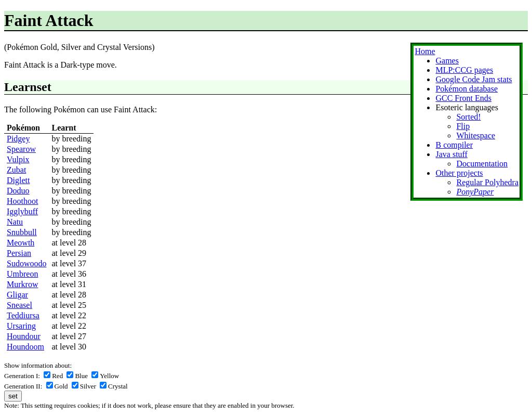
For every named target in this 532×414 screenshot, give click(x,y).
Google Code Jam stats (474, 79)
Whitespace (476, 135)
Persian (19, 253)
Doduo (18, 191)
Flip (463, 126)
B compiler (454, 145)
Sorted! (468, 117)
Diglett (18, 180)
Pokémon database (467, 89)
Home (425, 51)
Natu (15, 222)
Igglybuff (22, 211)
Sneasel (19, 305)
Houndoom (25, 347)
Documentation (482, 164)
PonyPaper (475, 192)
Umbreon (22, 274)
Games (447, 61)
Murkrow (22, 284)
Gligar (17, 295)
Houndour (24, 336)
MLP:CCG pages (464, 70)
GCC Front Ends (463, 98)
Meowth (21, 243)
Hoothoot (22, 201)
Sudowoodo (26, 263)
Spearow (21, 149)
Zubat (16, 170)
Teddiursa (23, 315)
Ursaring (21, 326)
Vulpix (18, 159)
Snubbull (22, 232)
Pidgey (18, 139)
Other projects (459, 173)
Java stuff (451, 154)
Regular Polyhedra (487, 182)
